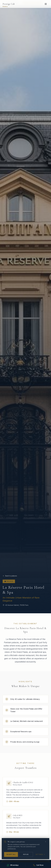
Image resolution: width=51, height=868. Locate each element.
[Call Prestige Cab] (38, 865)
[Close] (46, 842)
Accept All (11, 854)
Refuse (26, 854)
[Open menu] (46, 4)
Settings (40, 854)
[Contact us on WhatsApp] (13, 865)
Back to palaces (10, 576)
